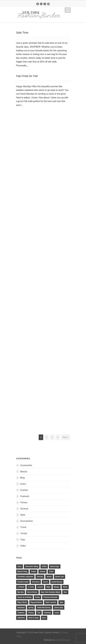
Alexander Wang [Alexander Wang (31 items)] (32, 566)
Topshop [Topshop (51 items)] (47, 613)
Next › (66, 437)
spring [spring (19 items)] (31, 608)
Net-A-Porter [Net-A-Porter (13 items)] (32, 592)
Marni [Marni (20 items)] (65, 587)
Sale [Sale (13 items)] (61, 602)
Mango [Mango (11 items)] (57, 587)
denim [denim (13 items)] (49, 577)
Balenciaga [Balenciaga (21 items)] (55, 566)
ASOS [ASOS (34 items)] (44, 566)
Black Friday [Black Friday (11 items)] (22, 572)
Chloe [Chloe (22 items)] (51, 572)
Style (23, 515)
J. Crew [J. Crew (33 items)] (31, 587)
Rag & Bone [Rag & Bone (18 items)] (22, 602)
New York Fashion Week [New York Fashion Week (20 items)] (50, 592)
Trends (24, 533)
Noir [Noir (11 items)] (65, 592)
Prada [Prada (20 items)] (37, 597)
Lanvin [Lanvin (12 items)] (40, 587)
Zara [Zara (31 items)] (44, 618)
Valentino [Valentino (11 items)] (21, 618)
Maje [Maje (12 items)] (48, 587)
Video (23, 546)
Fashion (24, 490)
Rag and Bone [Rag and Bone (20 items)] (36, 602)
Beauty (24, 472)
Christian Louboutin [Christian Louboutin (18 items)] (25, 577)
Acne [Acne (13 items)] (20, 566)
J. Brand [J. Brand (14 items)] (21, 587)
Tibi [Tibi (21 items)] (39, 613)
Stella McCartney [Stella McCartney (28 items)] (44, 608)
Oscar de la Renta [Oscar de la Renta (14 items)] (25, 597)
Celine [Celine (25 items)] (34, 572)
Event (23, 484)
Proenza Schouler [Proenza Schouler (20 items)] (50, 597)
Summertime (27, 521)
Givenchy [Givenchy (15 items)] (36, 582)
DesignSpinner (63, 640)
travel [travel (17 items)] (57, 613)
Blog (23, 478)
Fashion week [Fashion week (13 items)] (23, 582)
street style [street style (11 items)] (59, 608)
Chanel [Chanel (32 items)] (43, 572)
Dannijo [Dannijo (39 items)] (40, 577)
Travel (23, 527)
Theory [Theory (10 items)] (31, 613)
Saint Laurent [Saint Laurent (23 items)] (51, 602)
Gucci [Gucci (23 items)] (45, 582)
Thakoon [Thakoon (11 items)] (21, 613)
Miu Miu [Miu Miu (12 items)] (21, 592)
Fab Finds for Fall (27, 76)
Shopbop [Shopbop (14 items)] (21, 608)
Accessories (26, 465)
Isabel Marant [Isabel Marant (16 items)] (57, 582)
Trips (23, 540)
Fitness (24, 502)
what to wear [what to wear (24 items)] (34, 618)
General (24, 509)
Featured (25, 496)
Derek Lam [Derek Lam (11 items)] (60, 577)
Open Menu (68, 10)
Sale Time (22, 33)
